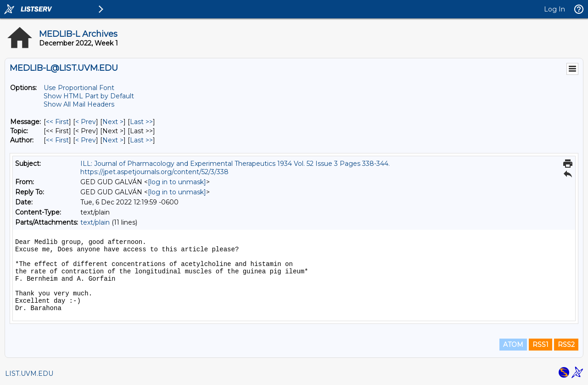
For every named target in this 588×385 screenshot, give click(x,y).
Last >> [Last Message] (141, 122)
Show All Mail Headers (79, 104)
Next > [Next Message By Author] (113, 140)
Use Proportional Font (79, 88)
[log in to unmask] (177, 182)
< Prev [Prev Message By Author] (86, 140)
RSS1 (540, 345)
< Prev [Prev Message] (86, 122)
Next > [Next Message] (113, 122)
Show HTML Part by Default (89, 96)
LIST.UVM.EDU (29, 374)
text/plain (95, 222)
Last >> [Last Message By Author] (141, 140)
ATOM (513, 345)
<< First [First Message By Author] (57, 140)
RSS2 (566, 345)
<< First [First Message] (57, 122)
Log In (554, 9)
